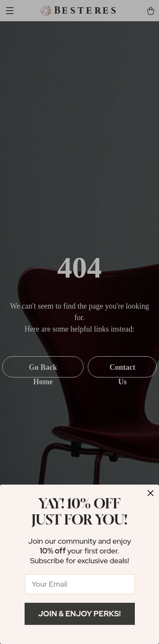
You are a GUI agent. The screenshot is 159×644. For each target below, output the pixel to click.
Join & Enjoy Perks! (79, 614)
